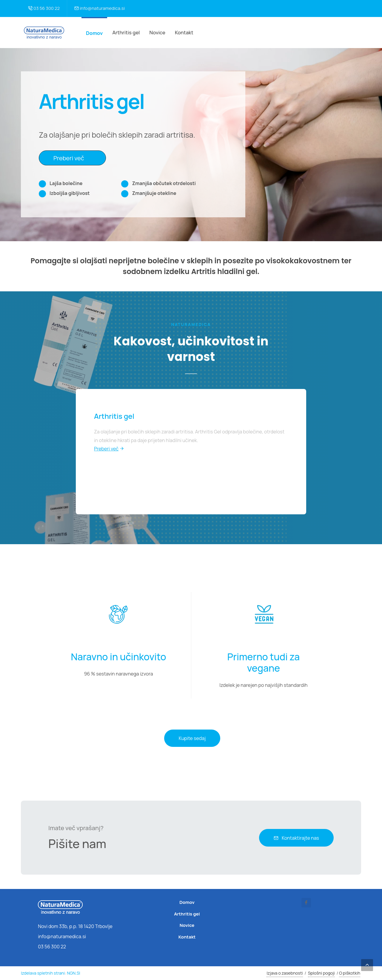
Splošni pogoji (321, 973)
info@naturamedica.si (100, 8)
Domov (94, 33)
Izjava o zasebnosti (285, 973)
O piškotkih (350, 973)
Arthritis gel (187, 914)
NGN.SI (74, 973)
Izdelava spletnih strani (43, 973)
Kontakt (187, 937)
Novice (187, 925)
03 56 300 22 (44, 8)
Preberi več (72, 158)
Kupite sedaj (192, 738)
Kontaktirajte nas (296, 838)
